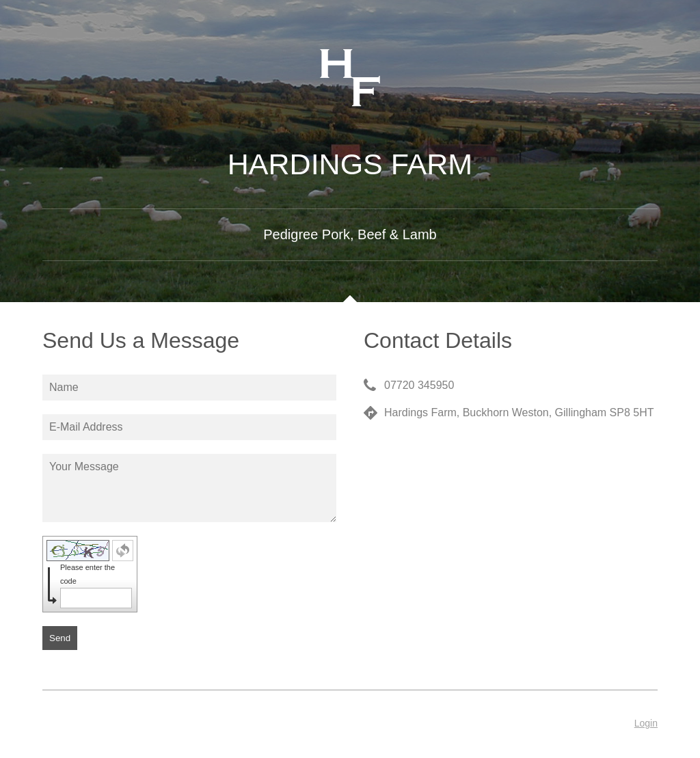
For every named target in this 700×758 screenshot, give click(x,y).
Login (646, 723)
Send (60, 638)
